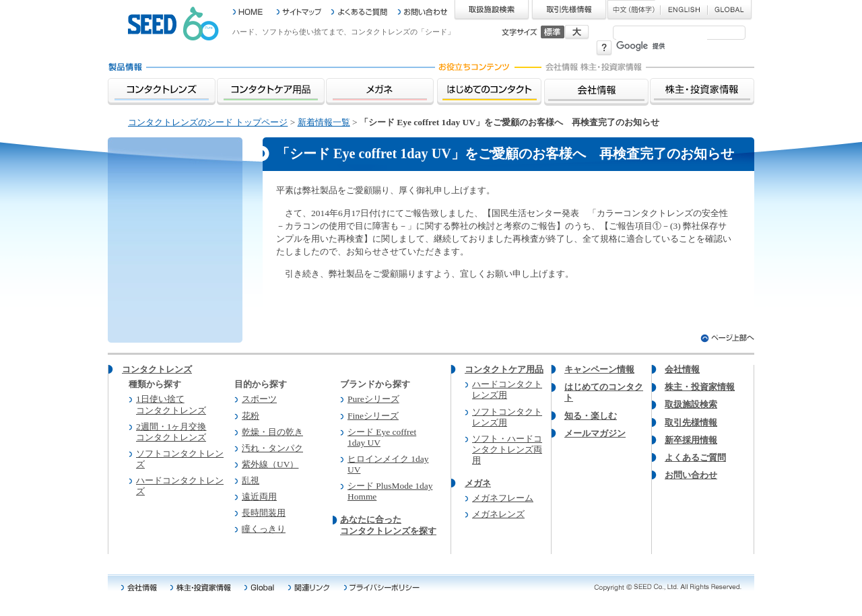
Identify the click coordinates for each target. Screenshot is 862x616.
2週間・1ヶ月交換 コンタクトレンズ (171, 432)
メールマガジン (595, 433)
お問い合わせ (691, 475)
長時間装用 (264, 513)
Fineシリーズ (373, 416)
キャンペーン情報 (599, 369)
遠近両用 (259, 497)
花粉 (251, 416)
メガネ (478, 483)
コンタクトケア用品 (504, 369)
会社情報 (682, 369)
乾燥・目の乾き (272, 432)
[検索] (662, 46)
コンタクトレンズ (157, 369)
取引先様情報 (691, 422)
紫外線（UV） (270, 464)
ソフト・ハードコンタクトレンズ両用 (507, 449)
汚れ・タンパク (272, 448)
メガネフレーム (503, 498)
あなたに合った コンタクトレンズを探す (388, 525)
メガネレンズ (498, 514)
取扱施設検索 (691, 404)
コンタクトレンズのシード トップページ (208, 122)
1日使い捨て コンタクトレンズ (171, 404)
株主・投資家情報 (700, 387)
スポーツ (259, 399)
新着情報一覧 (324, 122)
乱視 (251, 480)
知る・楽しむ (591, 416)
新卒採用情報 (691, 440)
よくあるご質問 (695, 457)
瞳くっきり (264, 529)
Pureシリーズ (373, 399)
